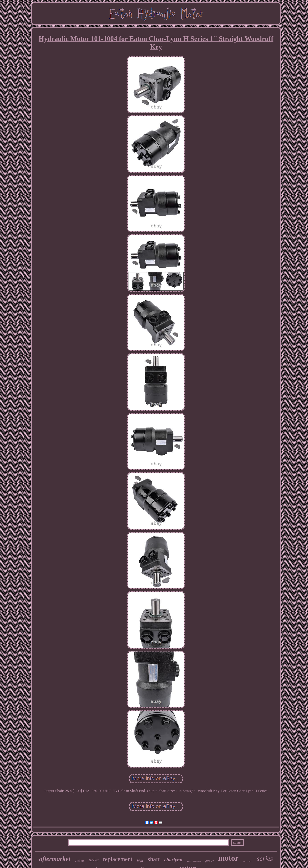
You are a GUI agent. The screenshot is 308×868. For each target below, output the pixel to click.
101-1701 (248, 861)
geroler (209, 861)
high (140, 861)
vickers (80, 861)
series (265, 859)
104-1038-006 (194, 861)
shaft (154, 859)
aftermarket (55, 859)
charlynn (173, 860)
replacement (118, 859)
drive (94, 860)
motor (228, 858)
